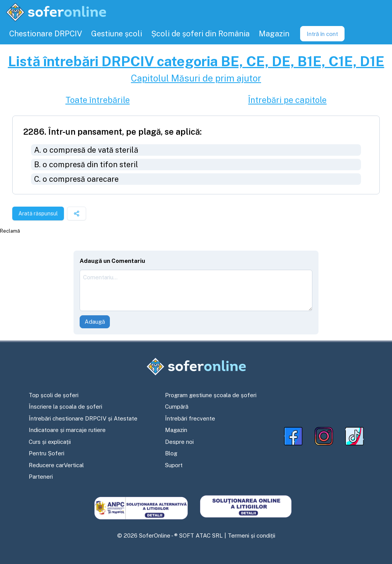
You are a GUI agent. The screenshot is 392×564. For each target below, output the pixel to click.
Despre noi (179, 442)
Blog (171, 453)
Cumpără (177, 407)
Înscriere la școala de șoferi (65, 407)
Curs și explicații (50, 442)
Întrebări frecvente (190, 418)
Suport (174, 465)
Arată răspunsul (38, 214)
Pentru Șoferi (47, 453)
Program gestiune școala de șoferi (211, 395)
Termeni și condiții (252, 535)
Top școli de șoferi (54, 395)
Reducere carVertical (56, 465)
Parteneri (41, 477)
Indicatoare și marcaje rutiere (67, 430)
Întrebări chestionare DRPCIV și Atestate (83, 418)
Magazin (176, 430)
